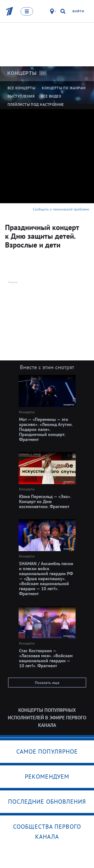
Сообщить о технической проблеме (61, 209)
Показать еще (47, 683)
